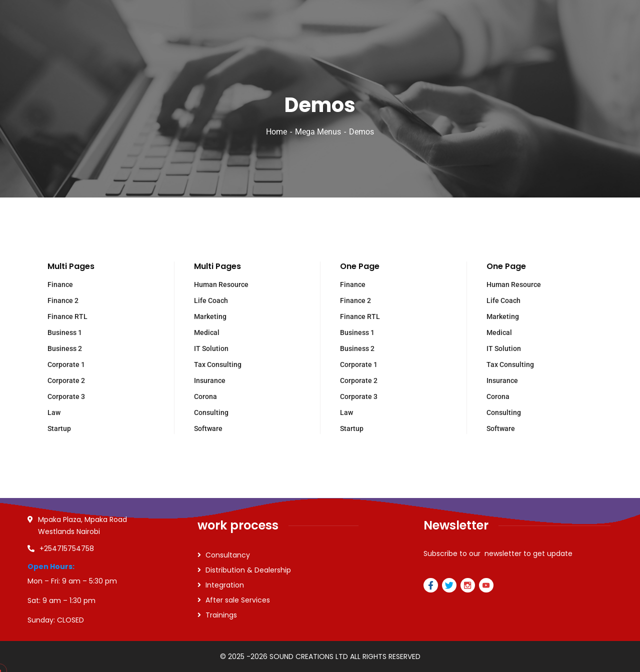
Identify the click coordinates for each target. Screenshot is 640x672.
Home (276, 132)
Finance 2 (63, 300)
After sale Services (238, 600)
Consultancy (228, 555)
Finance (60, 284)
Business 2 (65, 348)
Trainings (221, 615)
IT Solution (211, 348)
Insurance (210, 380)
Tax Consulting (218, 364)
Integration (225, 585)
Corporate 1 (66, 364)
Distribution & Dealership (248, 570)
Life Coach (211, 300)
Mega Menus (318, 132)
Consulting (211, 412)
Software (208, 428)
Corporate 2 (66, 380)
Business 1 (65, 332)
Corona (205, 396)
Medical (207, 332)
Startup (59, 428)
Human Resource (221, 284)
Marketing (210, 316)
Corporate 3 (66, 396)
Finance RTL (67, 316)
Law (54, 412)
